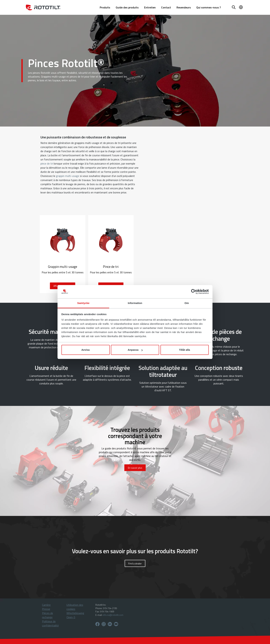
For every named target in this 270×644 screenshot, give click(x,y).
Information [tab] (135, 303)
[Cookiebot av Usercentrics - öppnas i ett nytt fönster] (194, 292)
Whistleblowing (75, 613)
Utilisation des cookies (75, 607)
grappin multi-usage (68, 176)
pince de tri (47, 163)
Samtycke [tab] (83, 303)
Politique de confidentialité (50, 623)
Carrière (46, 605)
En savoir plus (135, 468)
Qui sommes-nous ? (209, 7)
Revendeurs (184, 7)
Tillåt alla (185, 350)
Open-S (71, 617)
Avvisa (86, 350)
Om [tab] (187, 303)
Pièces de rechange (48, 615)
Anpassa (135, 350)
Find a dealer (135, 563)
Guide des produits (127, 7)
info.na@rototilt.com (113, 615)
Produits (105, 7)
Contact (166, 7)
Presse (46, 609)
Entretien (150, 7)
